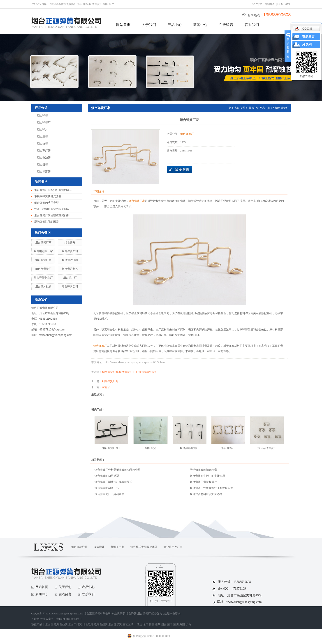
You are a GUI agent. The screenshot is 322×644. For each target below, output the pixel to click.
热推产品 (37, 624)
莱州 (176, 624)
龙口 (146, 624)
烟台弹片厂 (70, 278)
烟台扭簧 (42, 165)
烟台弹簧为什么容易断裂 (109, 494)
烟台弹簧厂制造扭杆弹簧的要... (53, 190)
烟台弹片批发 (43, 286)
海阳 (182, 624)
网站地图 (270, 4)
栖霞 (152, 624)
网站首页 (123, 25)
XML (288, 4)
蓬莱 (158, 624)
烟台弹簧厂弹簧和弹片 (203, 482)
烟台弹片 (42, 130)
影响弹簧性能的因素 (46, 222)
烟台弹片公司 (70, 286)
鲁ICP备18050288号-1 (69, 619)
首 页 (252, 108)
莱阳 (170, 624)
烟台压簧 (42, 137)
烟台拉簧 (42, 144)
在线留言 (226, 25)
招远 (139, 624)
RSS (280, 4)
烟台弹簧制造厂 (43, 278)
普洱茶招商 (117, 547)
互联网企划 (38, 619)
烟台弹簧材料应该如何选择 (206, 494)
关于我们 (149, 25)
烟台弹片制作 (70, 269)
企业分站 (257, 4)
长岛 (188, 624)
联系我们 (252, 25)
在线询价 (179, 170)
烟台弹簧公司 (70, 251)
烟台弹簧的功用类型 (46, 203)
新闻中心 (200, 25)
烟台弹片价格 (70, 260)
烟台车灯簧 (44, 151)
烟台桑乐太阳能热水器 (144, 547)
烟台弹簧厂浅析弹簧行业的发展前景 (211, 488)
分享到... (308, 44)
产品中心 (175, 25)
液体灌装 (99, 547)
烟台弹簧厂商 (43, 242)
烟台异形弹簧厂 (189, 448)
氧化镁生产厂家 (173, 547)
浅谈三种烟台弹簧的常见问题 (52, 209)
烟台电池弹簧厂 (267, 448)
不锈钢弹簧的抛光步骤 (48, 196)
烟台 (164, 624)
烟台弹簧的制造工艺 (107, 488)
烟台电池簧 (44, 158)
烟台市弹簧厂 (43, 269)
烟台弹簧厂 (44, 123)
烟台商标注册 (79, 547)
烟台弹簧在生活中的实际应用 (207, 476)
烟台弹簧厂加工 (128, 372)
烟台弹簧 (42, 116)
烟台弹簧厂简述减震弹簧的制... (53, 215)
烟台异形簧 (44, 172)
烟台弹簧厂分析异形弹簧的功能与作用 (118, 470)
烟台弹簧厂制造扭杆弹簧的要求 (114, 482)
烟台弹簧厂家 (43, 260)
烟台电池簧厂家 (43, 251)
